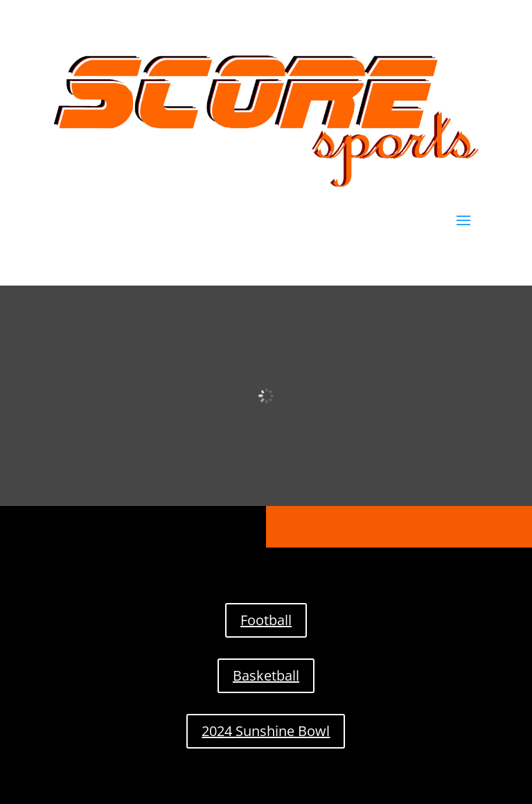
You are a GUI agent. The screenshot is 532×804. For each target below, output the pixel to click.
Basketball (266, 675)
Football (266, 620)
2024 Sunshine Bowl (266, 731)
